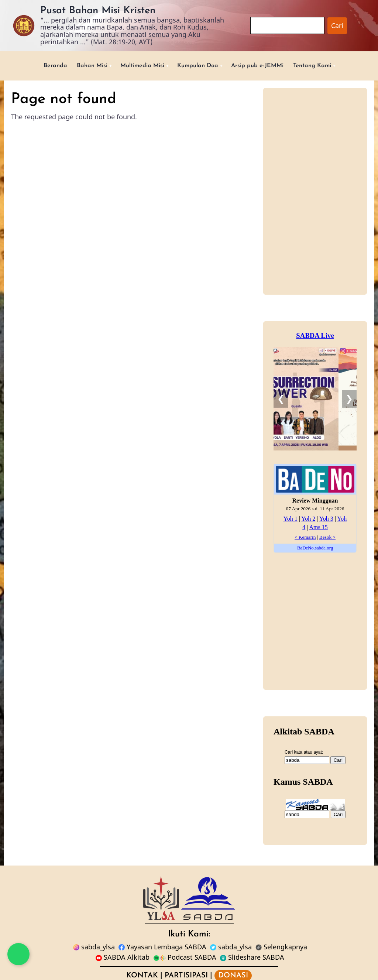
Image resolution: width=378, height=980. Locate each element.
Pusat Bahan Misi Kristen (98, 11)
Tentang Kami (325, 66)
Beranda (41, 66)
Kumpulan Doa (198, 66)
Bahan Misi (81, 66)
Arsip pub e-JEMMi (264, 66)
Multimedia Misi (137, 66)
